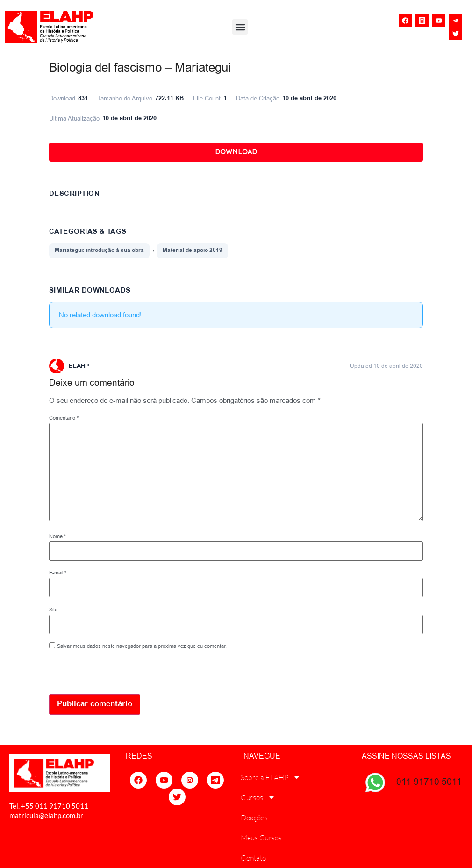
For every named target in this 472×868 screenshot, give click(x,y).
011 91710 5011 (429, 782)
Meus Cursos (261, 838)
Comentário (64, 418)
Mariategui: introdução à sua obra (99, 250)
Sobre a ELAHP (271, 777)
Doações (254, 818)
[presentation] (113, 674)
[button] (240, 27)
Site (53, 610)
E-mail (58, 573)
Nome (57, 536)
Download (236, 152)
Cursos (258, 797)
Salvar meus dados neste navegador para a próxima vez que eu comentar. (142, 646)
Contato (253, 858)
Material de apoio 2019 (193, 250)
